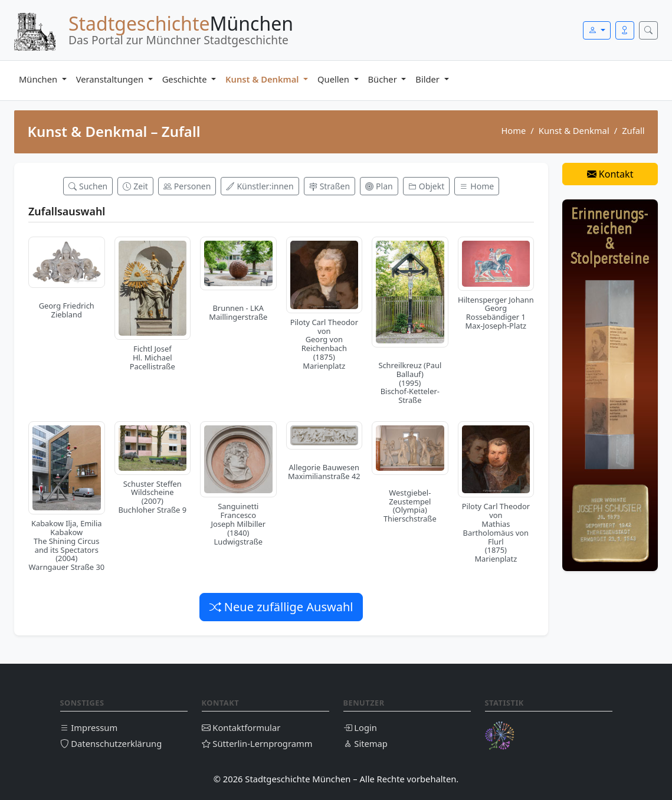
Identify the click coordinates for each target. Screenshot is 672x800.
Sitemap (365, 743)
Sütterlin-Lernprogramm (257, 743)
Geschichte (186, 79)
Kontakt (610, 174)
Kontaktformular (241, 727)
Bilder (428, 79)
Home (513, 130)
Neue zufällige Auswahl (281, 607)
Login (360, 727)
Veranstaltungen (111, 79)
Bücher (384, 79)
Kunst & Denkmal (263, 79)
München (39, 79)
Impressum (89, 727)
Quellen (335, 79)
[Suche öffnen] (648, 30)
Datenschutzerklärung (111, 743)
